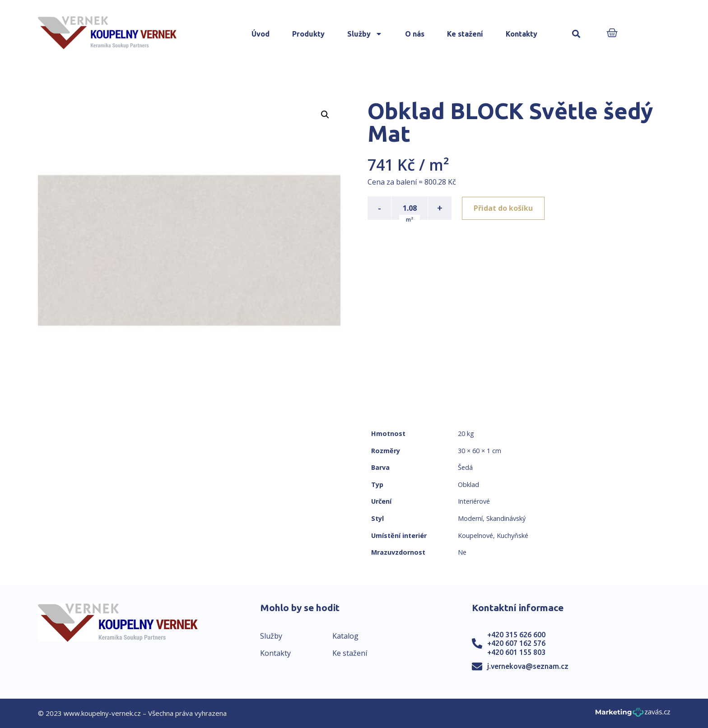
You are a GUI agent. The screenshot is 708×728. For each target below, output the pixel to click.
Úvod (261, 34)
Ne (462, 552)
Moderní (470, 518)
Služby (365, 34)
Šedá (465, 467)
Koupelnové (475, 536)
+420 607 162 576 (516, 643)
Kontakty (522, 34)
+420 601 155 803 (516, 652)
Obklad (468, 485)
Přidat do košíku (504, 208)
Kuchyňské (512, 536)
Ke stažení (465, 34)
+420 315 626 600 (516, 635)
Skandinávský (506, 518)
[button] (576, 34)
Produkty (308, 34)
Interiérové (474, 501)
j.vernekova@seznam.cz (528, 666)
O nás (415, 34)
